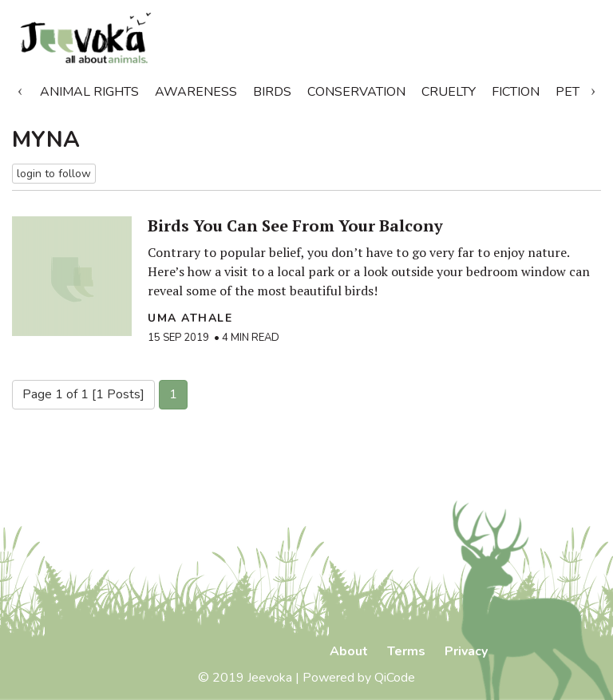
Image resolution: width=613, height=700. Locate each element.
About (349, 651)
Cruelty (449, 92)
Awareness (196, 92)
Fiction (516, 92)
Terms (406, 651)
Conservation (356, 92)
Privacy (466, 651)
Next (593, 89)
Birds (272, 92)
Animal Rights (89, 92)
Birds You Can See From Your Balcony (295, 225)
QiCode (395, 678)
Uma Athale (190, 318)
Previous (20, 89)
